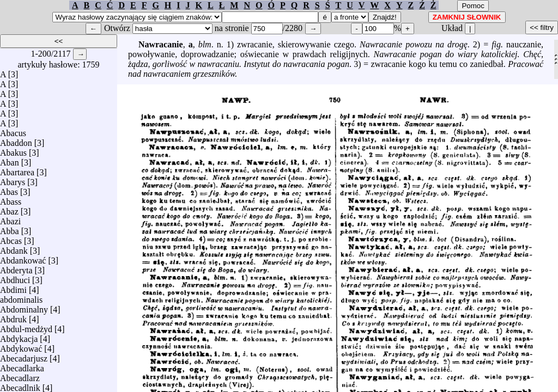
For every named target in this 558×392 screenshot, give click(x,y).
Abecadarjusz (24, 356)
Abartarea (17, 170)
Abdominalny (24, 307)
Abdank (14, 248)
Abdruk (13, 317)
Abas (9, 189)
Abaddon (16, 140)
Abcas (11, 238)
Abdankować (23, 258)
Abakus (13, 150)
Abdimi (13, 287)
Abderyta (16, 268)
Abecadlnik (20, 385)
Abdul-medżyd (26, 326)
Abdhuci (15, 277)
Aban (10, 160)
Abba (10, 228)
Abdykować (21, 346)
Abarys (13, 179)
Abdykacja (19, 336)
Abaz (9, 209)
